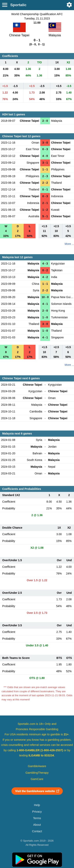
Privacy (37, 812)
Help (37, 805)
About (37, 825)
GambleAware (37, 766)
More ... (69, 244)
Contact (37, 831)
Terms (37, 818)
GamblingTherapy (37, 773)
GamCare (37, 779)
